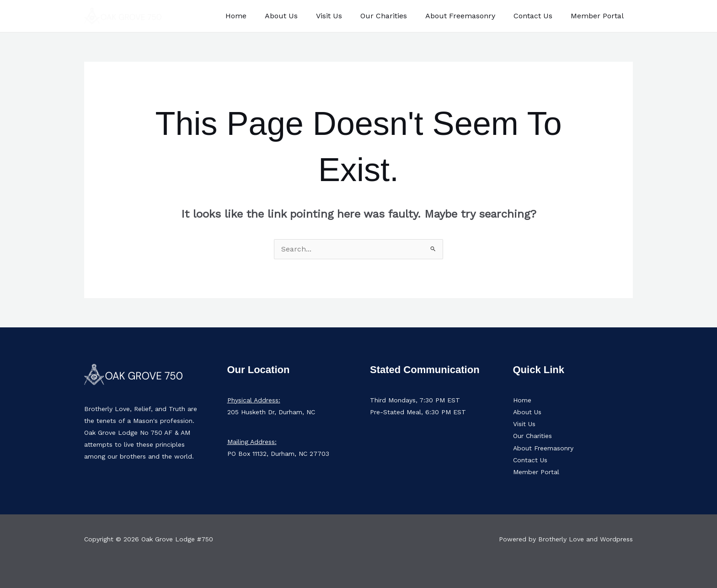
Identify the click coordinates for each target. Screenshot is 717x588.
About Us (301, 16)
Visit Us (345, 16)
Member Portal (599, 16)
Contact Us (538, 16)
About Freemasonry (469, 16)
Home (260, 16)
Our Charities (396, 16)
